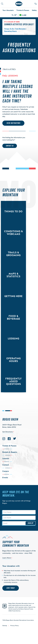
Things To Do (9, 29)
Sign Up (31, 523)
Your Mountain (8, 10)
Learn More (7, 558)
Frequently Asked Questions (13, 381)
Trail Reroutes (20, 29)
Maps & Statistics (13, 275)
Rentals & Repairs (10, 452)
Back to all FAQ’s (10, 69)
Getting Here (13, 296)
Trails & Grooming (13, 254)
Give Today (11, 588)
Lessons (6, 458)
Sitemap (5, 626)
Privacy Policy (15, 626)
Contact (6, 465)
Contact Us (10, 146)
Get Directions (8, 432)
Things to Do (13, 211)
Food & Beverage (13, 317)
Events (5, 478)
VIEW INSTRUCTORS (13, 123)
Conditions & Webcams (13, 233)
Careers (6, 471)
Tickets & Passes (23, 10)
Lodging (13, 339)
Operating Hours (10, 31)
